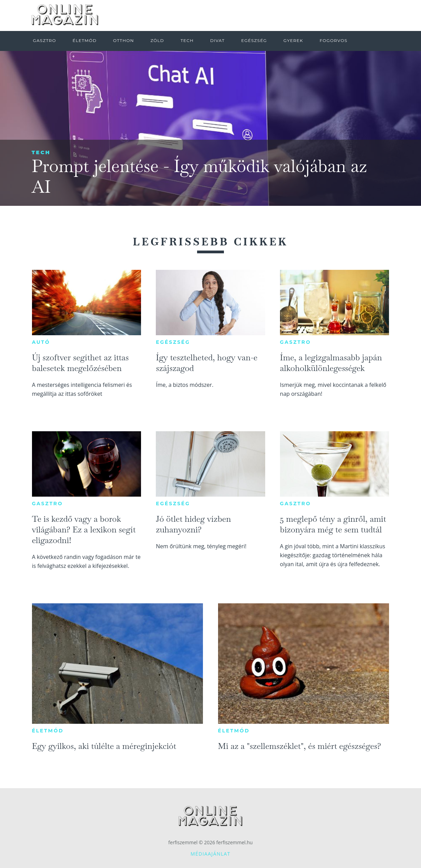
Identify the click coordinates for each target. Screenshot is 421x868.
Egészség (173, 342)
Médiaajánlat (210, 854)
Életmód (48, 731)
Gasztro (295, 342)
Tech (41, 152)
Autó (41, 342)
